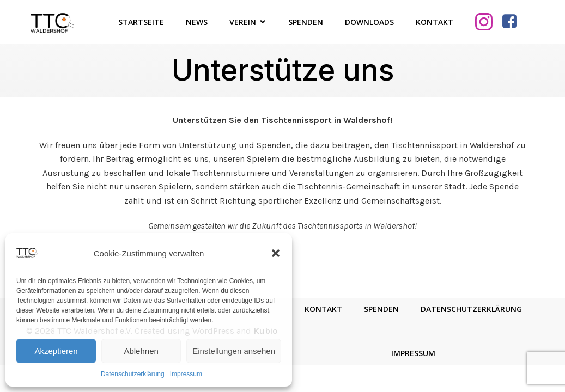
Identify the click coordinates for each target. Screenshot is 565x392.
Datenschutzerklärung (133, 374)
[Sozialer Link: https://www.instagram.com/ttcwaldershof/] (488, 22)
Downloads (369, 22)
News (197, 22)
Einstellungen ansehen (234, 351)
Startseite (141, 22)
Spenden (306, 22)
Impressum (186, 374)
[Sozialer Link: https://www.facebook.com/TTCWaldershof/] (514, 22)
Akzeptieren (56, 351)
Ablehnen (141, 351)
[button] (276, 253)
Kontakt (435, 22)
